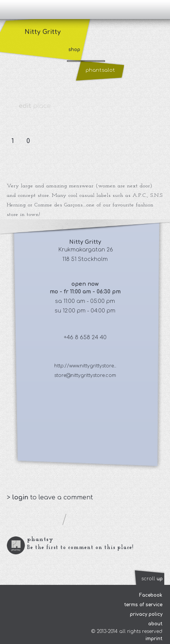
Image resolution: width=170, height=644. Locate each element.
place (35, 106)
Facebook (151, 595)
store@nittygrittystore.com (85, 375)
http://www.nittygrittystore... (85, 366)
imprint (154, 639)
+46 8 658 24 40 (85, 337)
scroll (152, 579)
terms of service (143, 605)
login (21, 497)
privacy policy (146, 614)
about (155, 624)
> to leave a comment (50, 497)
